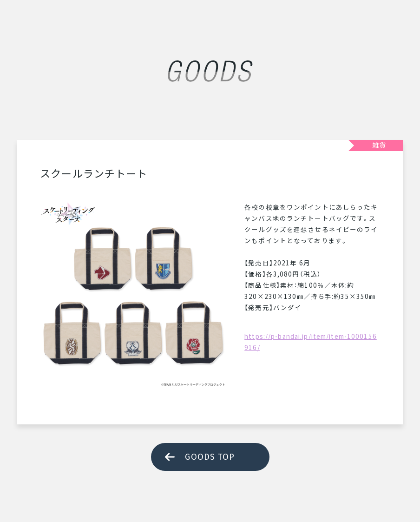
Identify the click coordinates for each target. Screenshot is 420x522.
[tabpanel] (133, 294)
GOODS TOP (210, 457)
